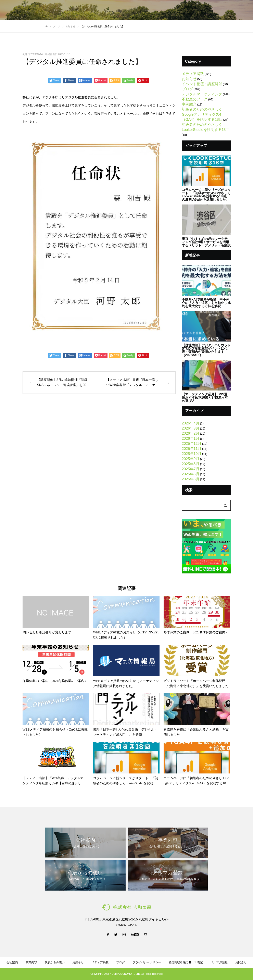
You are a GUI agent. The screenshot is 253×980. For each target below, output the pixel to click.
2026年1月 (191, 438)
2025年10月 (192, 454)
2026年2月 (191, 433)
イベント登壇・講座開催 (202, 84)
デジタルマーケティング (202, 94)
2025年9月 (191, 459)
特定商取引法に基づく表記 (186, 962)
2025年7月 (191, 469)
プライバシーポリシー (147, 962)
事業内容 (93, 10)
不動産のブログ (195, 99)
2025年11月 (192, 449)
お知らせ (189, 79)
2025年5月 (191, 479)
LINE (212, 10)
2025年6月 (191, 474)
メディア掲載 (193, 74)
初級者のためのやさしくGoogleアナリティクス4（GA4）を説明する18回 (202, 114)
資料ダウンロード (161, 10)
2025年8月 (191, 464)
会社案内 (75, 10)
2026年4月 (191, 423)
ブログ (138, 10)
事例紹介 (189, 104)
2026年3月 (191, 428)
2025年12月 (192, 444)
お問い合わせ (237, 10)
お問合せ (241, 962)
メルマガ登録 (188, 10)
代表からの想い (116, 10)
